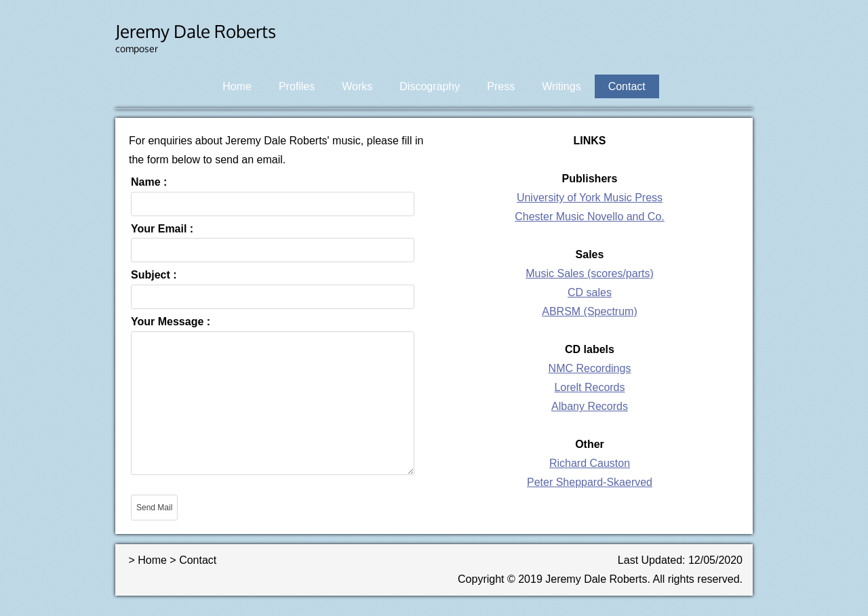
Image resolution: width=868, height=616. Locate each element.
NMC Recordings (590, 368)
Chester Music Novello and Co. (590, 217)
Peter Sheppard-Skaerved (590, 482)
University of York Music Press (590, 198)
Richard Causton (590, 463)
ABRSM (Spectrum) (589, 311)
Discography (430, 86)
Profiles (297, 86)
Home (237, 86)
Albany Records (590, 406)
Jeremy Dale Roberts (196, 31)
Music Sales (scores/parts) (590, 273)
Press (501, 86)
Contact (627, 86)
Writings (561, 86)
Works (357, 86)
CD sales (590, 292)
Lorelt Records (589, 387)
